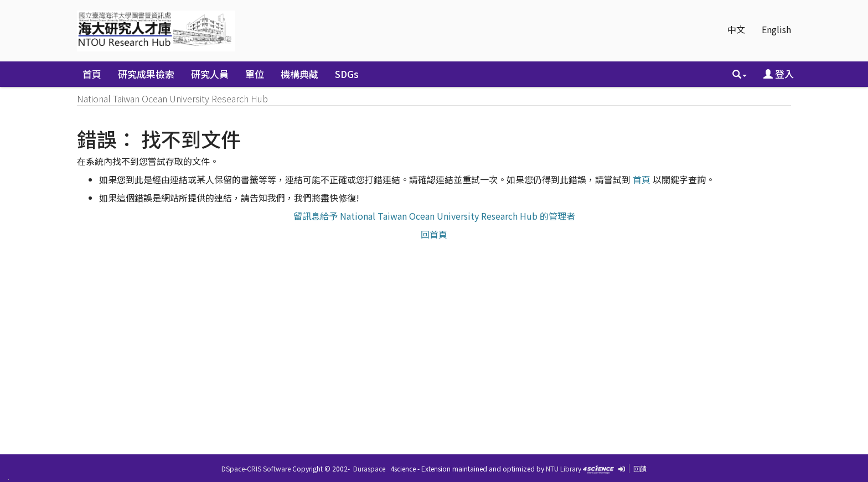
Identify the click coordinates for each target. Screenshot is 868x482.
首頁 (92, 74)
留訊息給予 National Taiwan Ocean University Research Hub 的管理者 (434, 216)
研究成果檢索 (146, 74)
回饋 (640, 468)
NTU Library (564, 468)
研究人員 (210, 74)
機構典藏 (299, 74)
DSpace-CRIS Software (256, 468)
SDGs (347, 74)
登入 (779, 74)
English (776, 29)
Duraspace (369, 468)
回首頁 (434, 234)
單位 (255, 74)
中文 (736, 29)
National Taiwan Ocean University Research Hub (172, 99)
